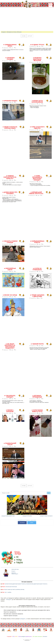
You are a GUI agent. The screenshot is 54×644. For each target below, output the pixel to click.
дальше (30, 36)
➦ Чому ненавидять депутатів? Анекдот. (37, 178)
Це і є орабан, (8, 592)
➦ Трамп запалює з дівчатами (37, 296)
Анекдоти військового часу (8, 516)
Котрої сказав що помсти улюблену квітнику (14, 589)
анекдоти (23, 619)
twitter (32, 523)
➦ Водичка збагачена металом (37, 59)
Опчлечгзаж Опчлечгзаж (11, 587)
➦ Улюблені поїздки (10, 58)
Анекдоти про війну (27, 516)
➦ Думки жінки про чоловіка (10, 193)
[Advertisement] (27, 19)
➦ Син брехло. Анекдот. (10, 396)
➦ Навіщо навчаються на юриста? (10, 177)
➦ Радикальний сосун (10, 444)
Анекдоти (4, 32)
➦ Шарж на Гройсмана (37, 269)
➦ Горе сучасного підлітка (37, 128)
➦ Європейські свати (10, 269)
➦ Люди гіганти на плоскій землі (10, 128)
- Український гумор (15, 569)
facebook (22, 523)
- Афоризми (13, 573)
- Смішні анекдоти (15, 574)
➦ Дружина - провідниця (37, 396)
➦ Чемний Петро (37, 344)
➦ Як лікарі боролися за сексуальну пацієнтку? (10, 346)
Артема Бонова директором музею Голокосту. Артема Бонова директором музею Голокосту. (26, 584)
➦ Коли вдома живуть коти (37, 411)
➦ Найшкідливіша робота (37, 242)
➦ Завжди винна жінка (10, 45)
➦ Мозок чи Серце (10, 295)
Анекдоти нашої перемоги (46, 516)
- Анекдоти (13, 571)
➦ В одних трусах (37, 45)
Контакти (45, 636)
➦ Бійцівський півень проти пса (36, 193)
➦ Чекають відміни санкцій (10, 242)
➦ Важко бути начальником (37, 101)
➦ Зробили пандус (10, 101)
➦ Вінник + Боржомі (10, 411)
